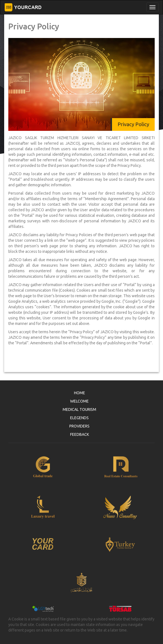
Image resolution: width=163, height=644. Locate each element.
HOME (80, 393)
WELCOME (79, 401)
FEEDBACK (80, 434)
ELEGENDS (79, 418)
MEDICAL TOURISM (79, 409)
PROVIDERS (79, 426)
